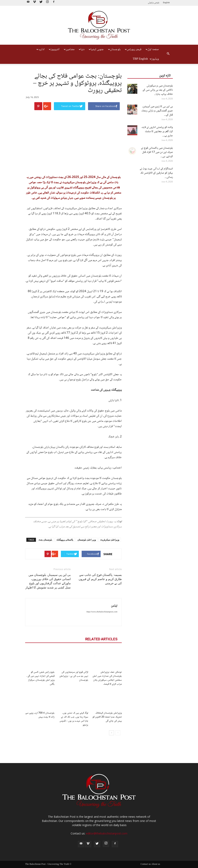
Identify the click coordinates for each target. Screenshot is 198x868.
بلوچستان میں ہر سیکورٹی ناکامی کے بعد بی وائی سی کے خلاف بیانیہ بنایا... (158, 90)
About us (156, 864)
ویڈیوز (154, 59)
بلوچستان (114, 49)
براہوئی (151, 3)
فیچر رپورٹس (133, 49)
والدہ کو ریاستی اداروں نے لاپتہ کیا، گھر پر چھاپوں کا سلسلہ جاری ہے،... (157, 131)
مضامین (69, 49)
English (166, 3)
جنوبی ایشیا (96, 49)
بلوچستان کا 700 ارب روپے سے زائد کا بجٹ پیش (40, 715)
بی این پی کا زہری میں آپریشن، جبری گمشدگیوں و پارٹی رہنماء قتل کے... (157, 111)
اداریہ (41, 49)
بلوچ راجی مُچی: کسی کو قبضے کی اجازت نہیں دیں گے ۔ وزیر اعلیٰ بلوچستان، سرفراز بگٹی (40, 678)
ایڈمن (114, 606)
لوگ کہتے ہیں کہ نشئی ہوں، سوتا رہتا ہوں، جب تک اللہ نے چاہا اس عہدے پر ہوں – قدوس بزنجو (74, 719)
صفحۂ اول (152, 49)
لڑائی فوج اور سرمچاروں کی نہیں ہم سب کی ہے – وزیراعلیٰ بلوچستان (74, 676)
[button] (168, 54)
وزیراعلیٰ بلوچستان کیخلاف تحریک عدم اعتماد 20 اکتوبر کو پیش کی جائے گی (107, 717)
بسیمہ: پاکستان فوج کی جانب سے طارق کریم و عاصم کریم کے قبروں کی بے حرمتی (100, 579)
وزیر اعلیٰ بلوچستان (87, 540)
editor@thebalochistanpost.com (107, 833)
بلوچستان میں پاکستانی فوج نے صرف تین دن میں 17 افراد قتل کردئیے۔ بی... (157, 152)
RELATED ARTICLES (101, 639)
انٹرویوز (54, 49)
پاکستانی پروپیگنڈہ (65, 540)
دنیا (82, 49)
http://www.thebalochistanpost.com (102, 612)
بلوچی (157, 3)
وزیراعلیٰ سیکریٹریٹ (110, 540)
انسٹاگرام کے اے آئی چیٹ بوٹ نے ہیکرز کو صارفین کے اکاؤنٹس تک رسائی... (156, 173)
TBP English (140, 59)
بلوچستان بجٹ (45, 540)
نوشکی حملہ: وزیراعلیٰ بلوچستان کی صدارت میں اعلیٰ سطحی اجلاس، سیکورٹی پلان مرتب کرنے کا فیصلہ (107, 678)
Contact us (146, 864)
